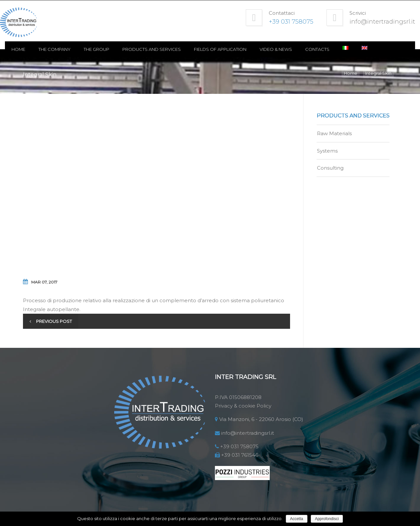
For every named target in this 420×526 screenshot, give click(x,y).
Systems (327, 151)
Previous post (54, 321)
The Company (73, 49)
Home (36, 49)
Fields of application (238, 49)
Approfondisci (327, 519)
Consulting (330, 168)
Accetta (297, 519)
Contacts (335, 49)
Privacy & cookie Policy (243, 406)
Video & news (294, 49)
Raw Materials (334, 133)
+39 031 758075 (239, 446)
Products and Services (170, 49)
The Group (115, 49)
